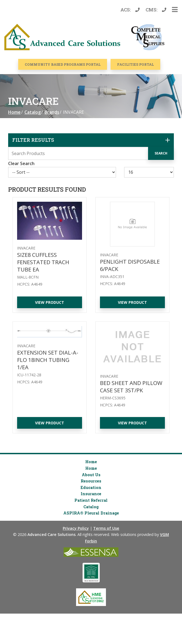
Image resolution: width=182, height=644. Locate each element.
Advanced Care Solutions (51, 534)
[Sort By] (62, 172)
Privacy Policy (76, 528)
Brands (52, 112)
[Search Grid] (91, 153)
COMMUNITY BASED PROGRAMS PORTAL (63, 64)
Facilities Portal (135, 64)
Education (91, 487)
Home (14, 112)
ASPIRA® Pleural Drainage (91, 513)
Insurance (91, 494)
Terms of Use (106, 528)
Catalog (33, 112)
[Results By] (149, 172)
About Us (91, 475)
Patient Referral (91, 500)
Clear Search (21, 163)
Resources (91, 481)
